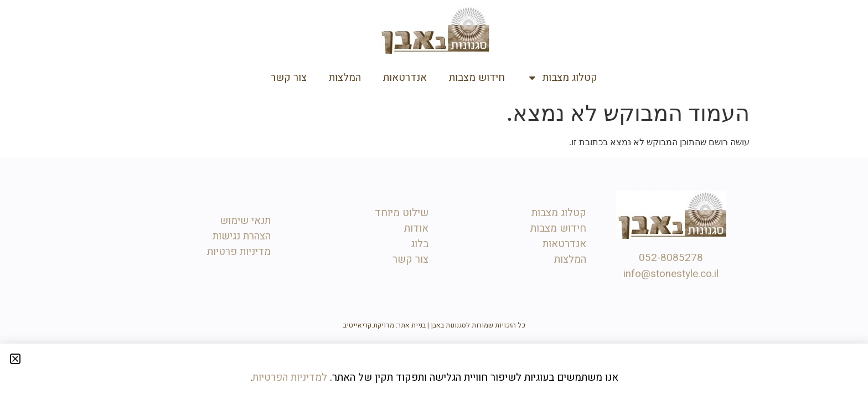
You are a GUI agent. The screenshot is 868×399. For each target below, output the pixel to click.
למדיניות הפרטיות (290, 377)
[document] (434, 199)
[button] (15, 359)
